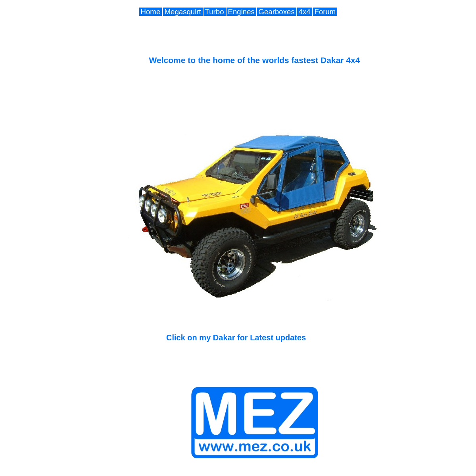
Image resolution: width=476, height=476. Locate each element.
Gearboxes (277, 12)
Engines (241, 12)
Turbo (215, 12)
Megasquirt (183, 12)
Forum (325, 12)
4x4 (305, 12)
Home (151, 12)
